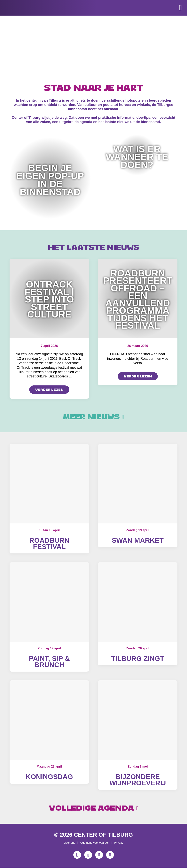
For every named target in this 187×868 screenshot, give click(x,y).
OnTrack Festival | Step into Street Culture (49, 299)
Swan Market (138, 540)
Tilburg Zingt (138, 659)
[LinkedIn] (110, 855)
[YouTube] (99, 855)
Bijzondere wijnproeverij (138, 780)
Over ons (69, 843)
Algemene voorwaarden (95, 843)
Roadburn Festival (49, 543)
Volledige (94, 808)
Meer (94, 417)
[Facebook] (88, 855)
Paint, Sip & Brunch (49, 662)
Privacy (119, 843)
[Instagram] (77, 855)
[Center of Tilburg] (23, 19)
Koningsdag (49, 777)
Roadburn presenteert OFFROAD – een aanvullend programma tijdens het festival (138, 299)
